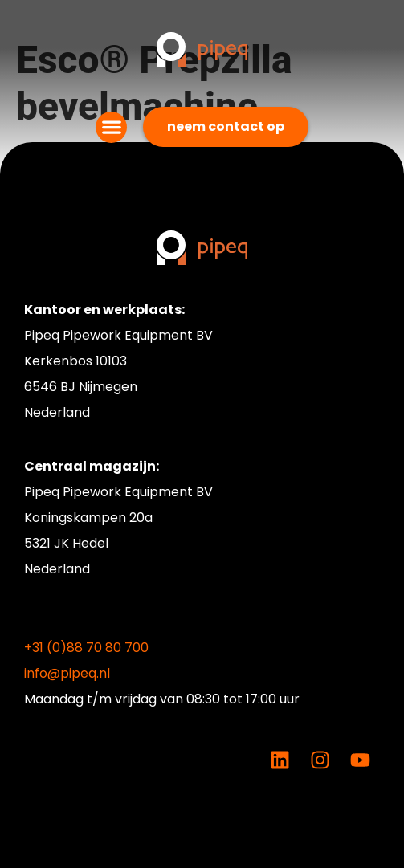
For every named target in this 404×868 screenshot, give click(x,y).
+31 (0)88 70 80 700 (86, 648)
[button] (111, 127)
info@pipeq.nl (67, 673)
